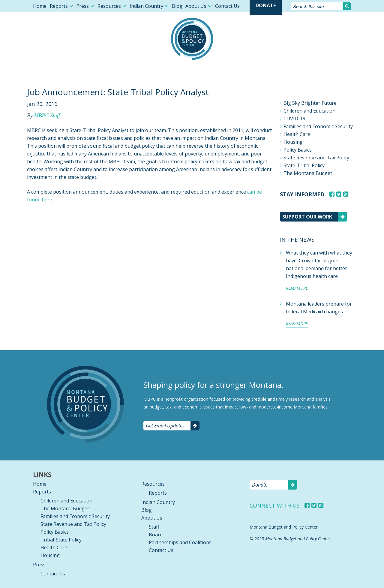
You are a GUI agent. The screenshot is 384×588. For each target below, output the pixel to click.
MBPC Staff (47, 116)
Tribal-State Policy (61, 540)
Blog (177, 6)
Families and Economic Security (318, 126)
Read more (297, 288)
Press (82, 6)
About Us (196, 6)
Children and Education (309, 111)
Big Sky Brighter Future (310, 103)
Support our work (307, 217)
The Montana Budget (308, 173)
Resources (109, 6)
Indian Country (146, 6)
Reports (59, 6)
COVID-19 (294, 119)
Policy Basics (298, 150)
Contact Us (227, 6)
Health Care (297, 134)
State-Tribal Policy (304, 165)
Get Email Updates (165, 426)
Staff (154, 527)
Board (156, 535)
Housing (293, 142)
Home (40, 6)
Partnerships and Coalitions (180, 542)
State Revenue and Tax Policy (316, 158)
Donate (266, 5)
